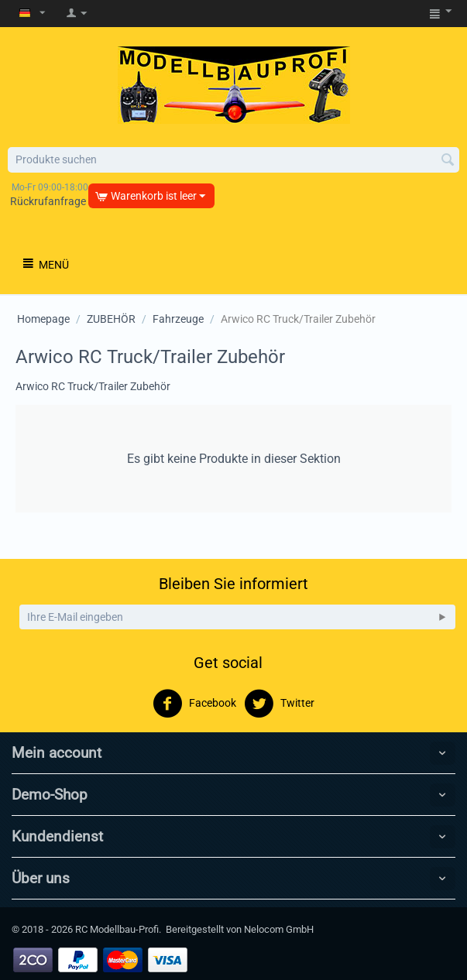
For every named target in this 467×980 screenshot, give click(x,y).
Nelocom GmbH (279, 929)
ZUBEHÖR (111, 319)
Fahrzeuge (178, 319)
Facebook (194, 704)
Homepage (43, 319)
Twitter (279, 704)
